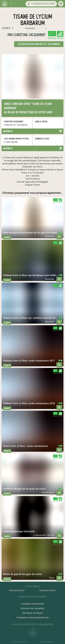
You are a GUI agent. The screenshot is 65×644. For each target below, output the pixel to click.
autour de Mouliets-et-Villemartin (32, 624)
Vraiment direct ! (48, 590)
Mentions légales (20, 642)
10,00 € (7, 237)
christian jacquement (29, 35)
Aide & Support (46, 642)
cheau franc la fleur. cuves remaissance (25, 446)
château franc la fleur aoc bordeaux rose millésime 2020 (31, 275)
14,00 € (7, 536)
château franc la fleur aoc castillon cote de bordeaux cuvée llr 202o (31, 318)
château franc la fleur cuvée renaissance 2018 (29, 403)
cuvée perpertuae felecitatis (19, 531)
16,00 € (7, 323)
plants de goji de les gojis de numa (22, 574)
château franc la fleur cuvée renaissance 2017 (29, 361)
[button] (11, 4)
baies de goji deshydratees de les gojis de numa (30, 232)
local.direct (33, 586)
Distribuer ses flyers (32, 613)
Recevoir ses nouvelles (32, 608)
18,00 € (7, 365)
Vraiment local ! (17, 590)
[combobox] (31, 28)
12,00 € (7, 280)
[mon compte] (61, 4)
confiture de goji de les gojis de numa (24, 489)
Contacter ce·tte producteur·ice (33, 617)
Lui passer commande (32, 604)
